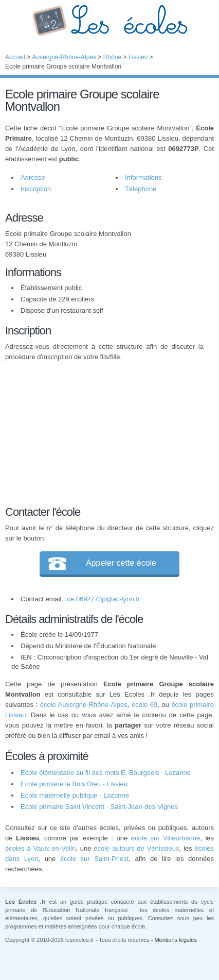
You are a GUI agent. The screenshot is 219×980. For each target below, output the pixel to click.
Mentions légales (176, 940)
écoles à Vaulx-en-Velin (40, 848)
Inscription (36, 189)
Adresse (33, 178)
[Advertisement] (104, 432)
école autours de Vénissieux (136, 848)
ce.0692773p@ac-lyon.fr (103, 599)
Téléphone (141, 189)
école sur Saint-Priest (94, 859)
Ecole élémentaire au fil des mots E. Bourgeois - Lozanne (106, 773)
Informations (143, 178)
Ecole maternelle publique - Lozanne (75, 795)
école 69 (144, 705)
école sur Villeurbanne (166, 838)
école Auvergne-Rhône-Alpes (84, 705)
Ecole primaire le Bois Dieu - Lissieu (74, 784)
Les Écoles (109, 21)
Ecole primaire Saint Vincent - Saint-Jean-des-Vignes (99, 807)
